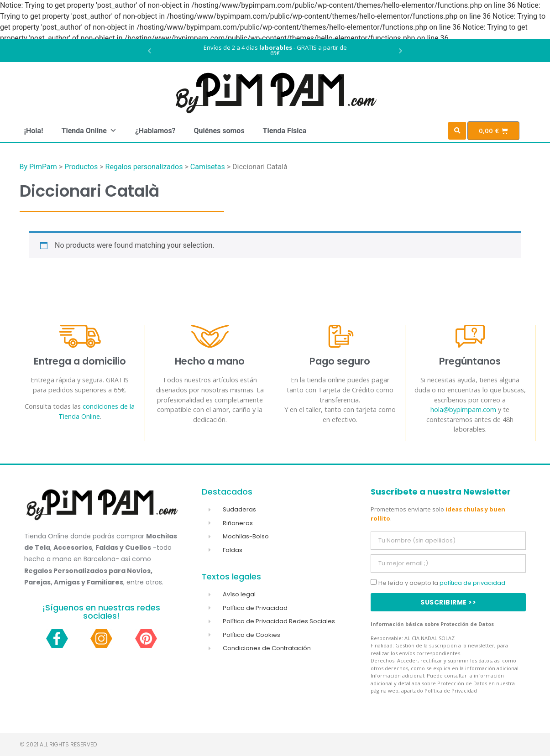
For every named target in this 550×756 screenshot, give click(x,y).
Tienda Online (89, 131)
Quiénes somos (219, 131)
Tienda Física (285, 131)
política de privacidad (472, 583)
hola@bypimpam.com (463, 409)
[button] (149, 51)
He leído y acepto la (442, 583)
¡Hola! (34, 131)
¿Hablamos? (155, 131)
